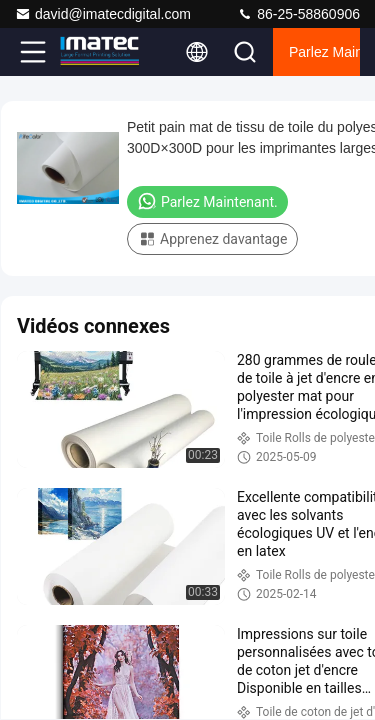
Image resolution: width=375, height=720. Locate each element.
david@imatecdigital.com (103, 14)
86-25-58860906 (298, 14)
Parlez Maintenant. (324, 52)
